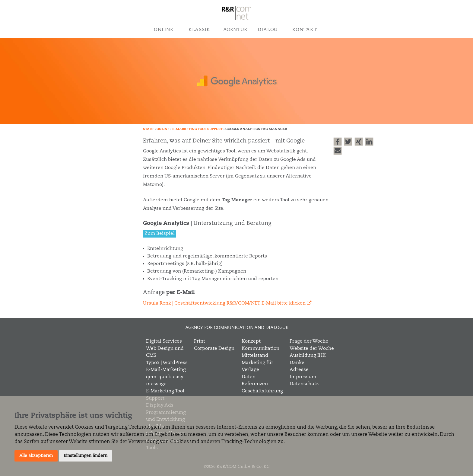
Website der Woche (312, 349)
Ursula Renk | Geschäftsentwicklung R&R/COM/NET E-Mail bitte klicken (224, 303)
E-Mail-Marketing (166, 370)
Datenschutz (304, 384)
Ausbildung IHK (308, 356)
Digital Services (164, 341)
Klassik (199, 30)
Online (163, 30)
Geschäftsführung (262, 391)
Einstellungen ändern (86, 456)
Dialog (268, 30)
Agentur (235, 30)
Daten (249, 377)
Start (148, 129)
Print (200, 341)
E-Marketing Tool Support (197, 129)
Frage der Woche (309, 341)
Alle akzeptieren (36, 456)
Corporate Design (214, 349)
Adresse (299, 370)
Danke (297, 363)
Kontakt (305, 30)
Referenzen (255, 384)
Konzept (251, 341)
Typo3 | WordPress (167, 363)
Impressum (303, 377)
